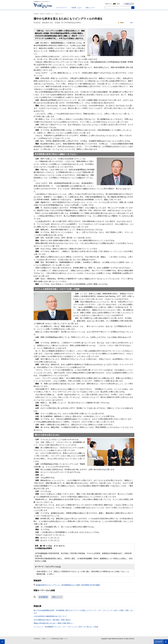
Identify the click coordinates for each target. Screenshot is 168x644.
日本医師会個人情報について (59, 639)
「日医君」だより (76, 8)
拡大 (118, 4)
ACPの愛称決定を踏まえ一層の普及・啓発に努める (52, 620)
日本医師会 (37, 639)
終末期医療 (43, 597)
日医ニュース (90, 8)
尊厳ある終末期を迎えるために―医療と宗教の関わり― (54, 623)
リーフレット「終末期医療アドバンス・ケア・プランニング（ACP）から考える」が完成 (66, 627)
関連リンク (46, 639)
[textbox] (118, 8)
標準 (114, 4)
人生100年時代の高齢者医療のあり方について (50, 616)
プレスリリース (61, 8)
